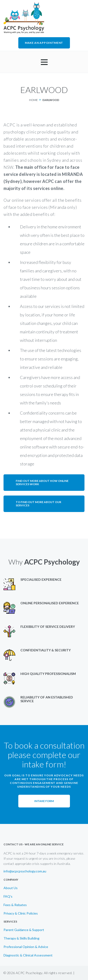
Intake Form (44, 801)
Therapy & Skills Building (21, 938)
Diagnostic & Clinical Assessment (28, 955)
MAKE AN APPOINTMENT (44, 43)
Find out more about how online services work (42, 482)
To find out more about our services (38, 504)
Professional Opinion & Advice (26, 947)
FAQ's (8, 896)
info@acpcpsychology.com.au (25, 871)
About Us (11, 888)
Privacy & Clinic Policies (21, 913)
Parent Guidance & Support (24, 930)
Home (33, 100)
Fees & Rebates (15, 905)
